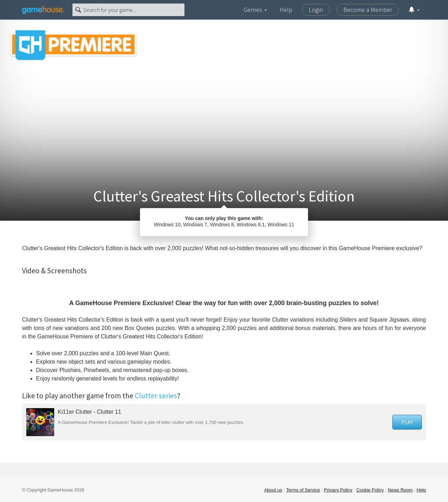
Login (316, 10)
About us (273, 490)
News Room (400, 490)
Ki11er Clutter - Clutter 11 (89, 412)
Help (286, 10)
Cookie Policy (370, 490)
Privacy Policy (338, 490)
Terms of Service (303, 490)
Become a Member (368, 10)
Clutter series (156, 396)
